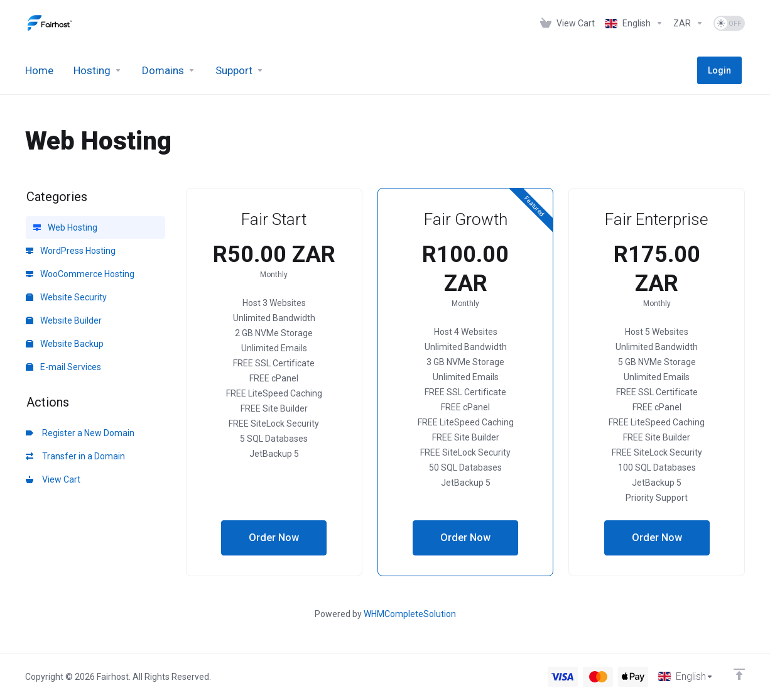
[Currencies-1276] (688, 23)
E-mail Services (63, 367)
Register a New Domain (80, 433)
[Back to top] (739, 673)
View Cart (53, 479)
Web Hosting (65, 227)
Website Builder (64, 320)
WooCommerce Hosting (80, 274)
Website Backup (65, 344)
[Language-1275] (634, 23)
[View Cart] (567, 23)
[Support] (240, 70)
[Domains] (169, 70)
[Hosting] (98, 70)
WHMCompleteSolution (410, 614)
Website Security (66, 297)
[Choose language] (685, 676)
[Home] (39, 70)
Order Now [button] (274, 538)
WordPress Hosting (71, 251)
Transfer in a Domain (75, 456)
